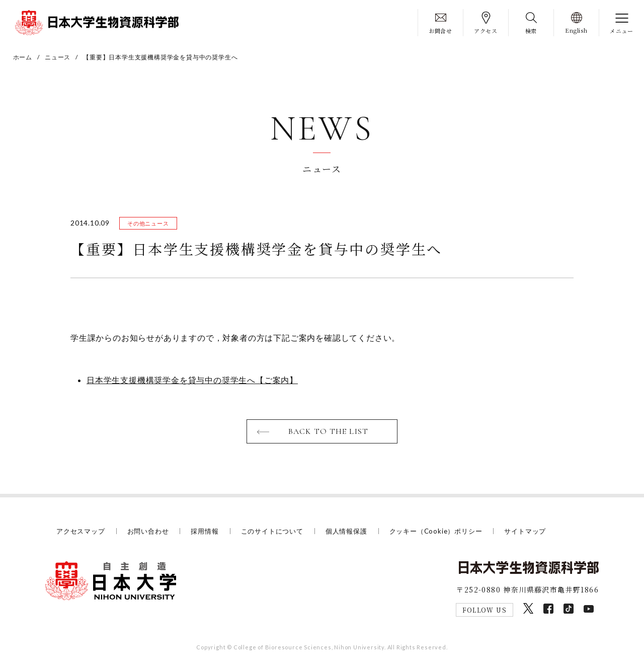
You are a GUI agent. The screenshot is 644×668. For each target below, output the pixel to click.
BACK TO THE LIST (328, 431)
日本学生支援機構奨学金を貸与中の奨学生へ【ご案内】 (192, 380)
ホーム (23, 57)
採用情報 (205, 531)
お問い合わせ (148, 531)
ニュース (58, 57)
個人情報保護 (346, 531)
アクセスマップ (81, 531)
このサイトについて (272, 531)
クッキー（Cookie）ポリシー (436, 531)
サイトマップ (525, 531)
